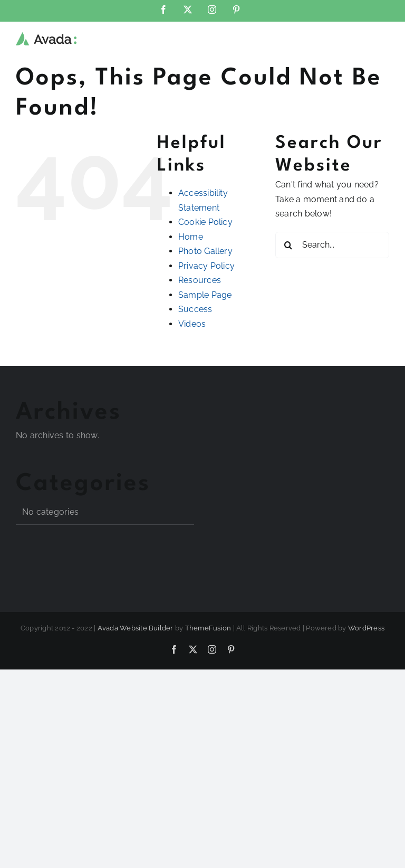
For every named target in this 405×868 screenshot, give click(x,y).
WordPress (366, 628)
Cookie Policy (205, 222)
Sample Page (205, 295)
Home (191, 237)
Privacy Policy (206, 266)
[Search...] (332, 245)
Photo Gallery (205, 251)
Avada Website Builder (136, 628)
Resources (200, 280)
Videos (192, 324)
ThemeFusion (208, 628)
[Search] (288, 245)
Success (195, 309)
